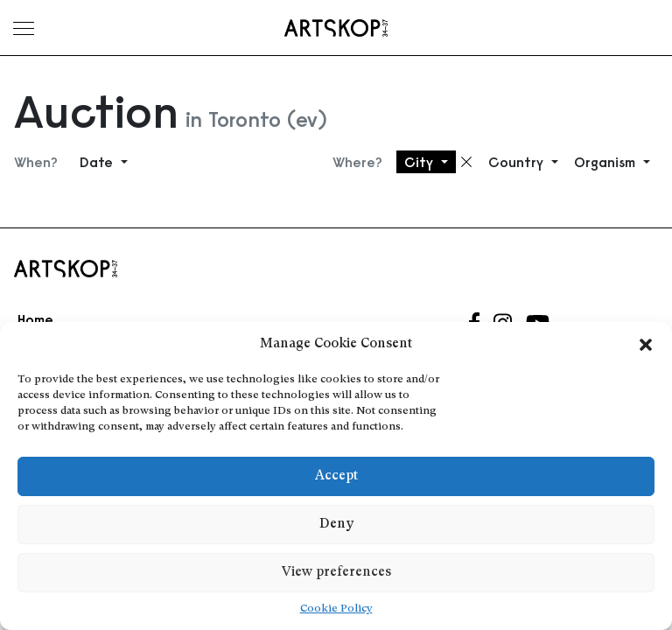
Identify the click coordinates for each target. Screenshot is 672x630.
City (421, 162)
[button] (646, 345)
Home (35, 319)
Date (98, 162)
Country (518, 162)
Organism (607, 162)
